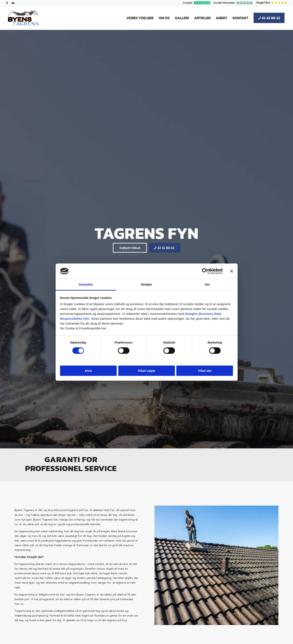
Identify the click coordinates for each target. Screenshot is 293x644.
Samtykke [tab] (86, 284)
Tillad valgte (146, 371)
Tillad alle (205, 371)
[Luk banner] (232, 271)
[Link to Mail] (13, 3)
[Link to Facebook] (7, 3)
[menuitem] (197, 3)
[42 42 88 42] (165, 248)
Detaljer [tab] (147, 284)
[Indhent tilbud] (130, 248)
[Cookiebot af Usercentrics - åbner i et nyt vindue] (205, 271)
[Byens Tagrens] (23, 18)
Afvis (88, 371)
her (104, 328)
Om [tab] (207, 284)
